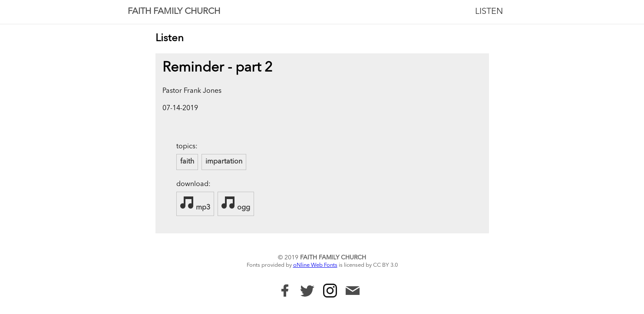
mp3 (195, 203)
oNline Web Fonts (315, 265)
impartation (224, 162)
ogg (236, 203)
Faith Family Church (174, 12)
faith (187, 162)
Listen (489, 12)
